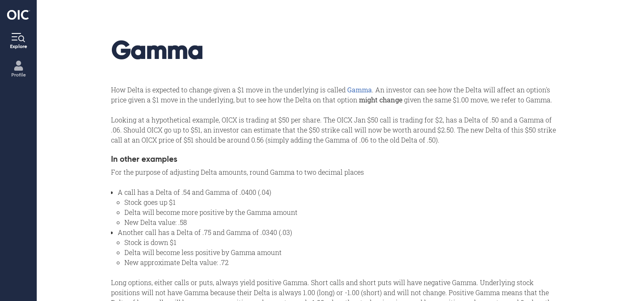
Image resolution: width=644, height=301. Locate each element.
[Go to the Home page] (19, 15)
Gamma (360, 90)
